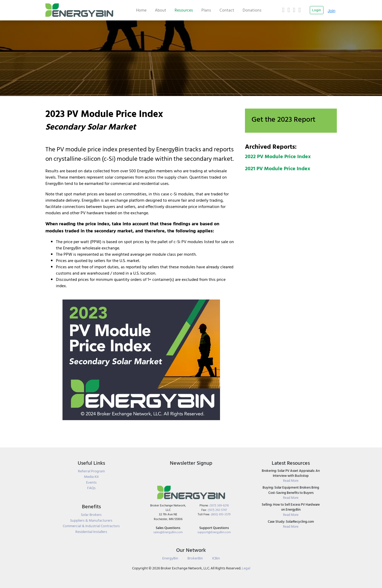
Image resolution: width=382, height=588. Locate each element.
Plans (206, 10)
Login (317, 10)
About (161, 10)
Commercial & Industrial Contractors (91, 526)
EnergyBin (170, 558)
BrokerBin (195, 558)
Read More (291, 481)
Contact (227, 10)
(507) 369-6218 (219, 506)
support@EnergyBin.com (214, 532)
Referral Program (91, 471)
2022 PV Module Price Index (278, 157)
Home (141, 10)
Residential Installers (91, 532)
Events (91, 483)
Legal (246, 568)
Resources (184, 10)
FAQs (91, 488)
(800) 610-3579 (221, 514)
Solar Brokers (91, 515)
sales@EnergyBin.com (168, 532)
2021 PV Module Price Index (278, 169)
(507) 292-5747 (217, 510)
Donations (252, 10)
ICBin (216, 558)
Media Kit (91, 477)
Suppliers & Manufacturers (91, 521)
